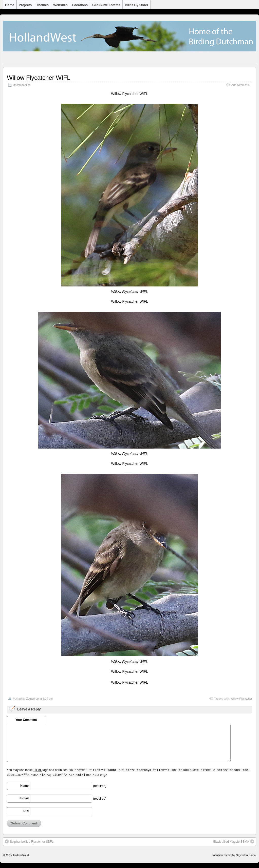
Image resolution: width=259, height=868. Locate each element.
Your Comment (26, 720)
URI (26, 811)
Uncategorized (22, 85)
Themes (42, 5)
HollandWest (21, 855)
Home (10, 5)
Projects (25, 5)
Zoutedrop (32, 699)
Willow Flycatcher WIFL (39, 78)
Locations (80, 5)
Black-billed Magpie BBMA (234, 841)
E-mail (24, 798)
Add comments (240, 85)
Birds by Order (137, 5)
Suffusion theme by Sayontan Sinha (234, 855)
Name (24, 786)
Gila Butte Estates (106, 5)
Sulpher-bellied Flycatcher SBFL (29, 841)
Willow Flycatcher (241, 699)
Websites (60, 5)
